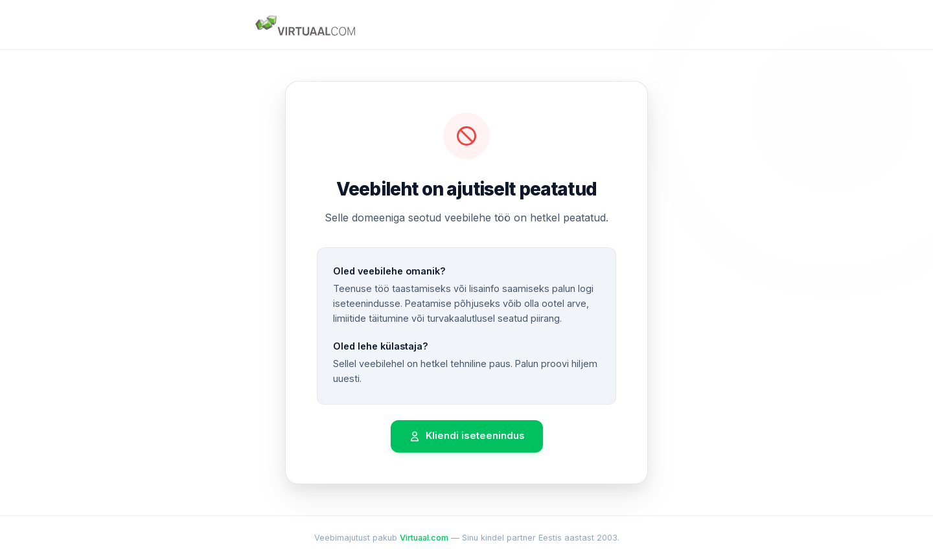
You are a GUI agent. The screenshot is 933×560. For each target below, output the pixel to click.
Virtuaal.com (424, 538)
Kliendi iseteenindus (467, 436)
